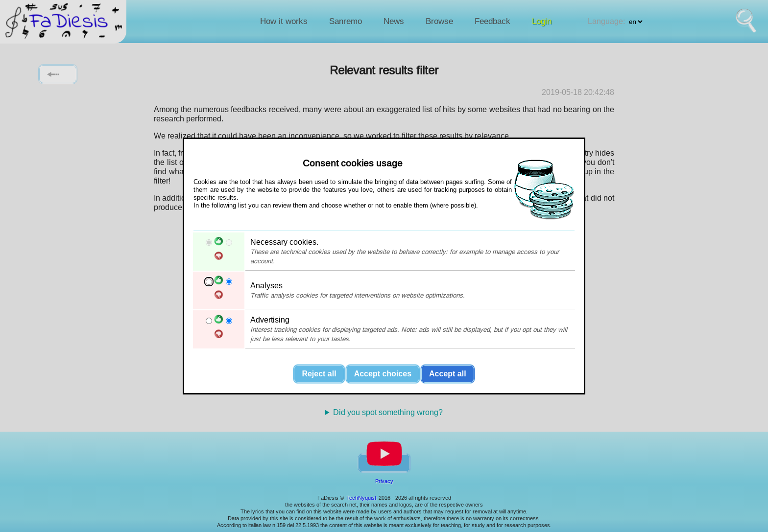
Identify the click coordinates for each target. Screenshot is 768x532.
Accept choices (383, 374)
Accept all (448, 374)
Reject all (319, 374)
